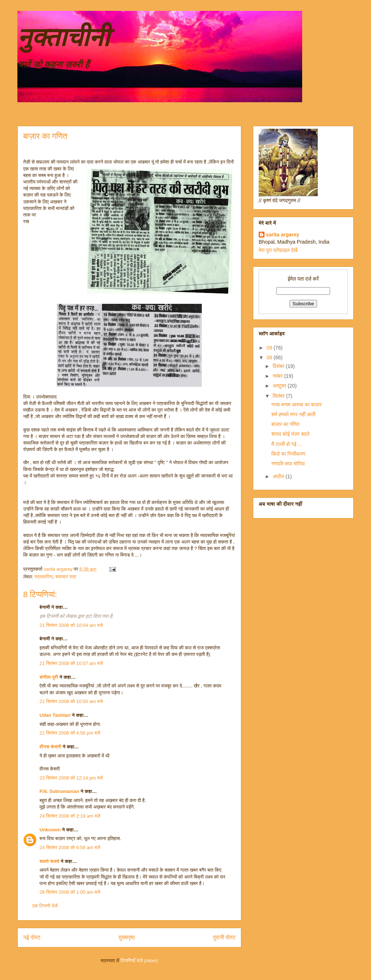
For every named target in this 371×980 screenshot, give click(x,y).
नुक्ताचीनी (63, 37)
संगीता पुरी (49, 677)
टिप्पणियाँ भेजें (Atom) (139, 961)
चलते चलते (49, 861)
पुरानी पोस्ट (224, 937)
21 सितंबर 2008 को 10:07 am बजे (71, 663)
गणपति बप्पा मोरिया (288, 464)
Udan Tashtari (55, 715)
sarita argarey (283, 235)
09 (270, 348)
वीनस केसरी (50, 747)
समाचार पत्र (66, 577)
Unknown (50, 830)
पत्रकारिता (44, 577)
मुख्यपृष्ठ (127, 937)
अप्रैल (279, 476)
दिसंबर (279, 366)
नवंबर (278, 376)
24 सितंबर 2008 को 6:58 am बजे (70, 847)
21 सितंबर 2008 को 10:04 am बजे (71, 625)
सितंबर (279, 396)
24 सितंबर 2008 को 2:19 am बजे (70, 816)
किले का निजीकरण (288, 454)
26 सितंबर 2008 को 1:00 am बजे (70, 892)
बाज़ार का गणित (285, 424)
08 (270, 357)
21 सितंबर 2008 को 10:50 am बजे (71, 701)
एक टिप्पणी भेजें (45, 906)
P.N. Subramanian (59, 791)
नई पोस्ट (32, 937)
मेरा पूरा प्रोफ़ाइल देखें (278, 250)
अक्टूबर (280, 386)
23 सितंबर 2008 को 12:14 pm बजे (71, 778)
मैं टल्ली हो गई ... (287, 444)
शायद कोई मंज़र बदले (290, 434)
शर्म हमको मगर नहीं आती (293, 414)
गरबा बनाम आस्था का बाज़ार (297, 405)
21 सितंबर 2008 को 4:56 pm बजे (70, 733)
